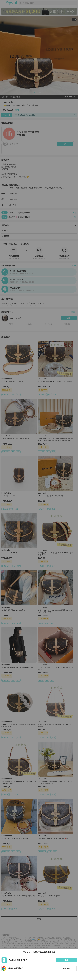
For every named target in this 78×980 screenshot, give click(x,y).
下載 (66, 960)
